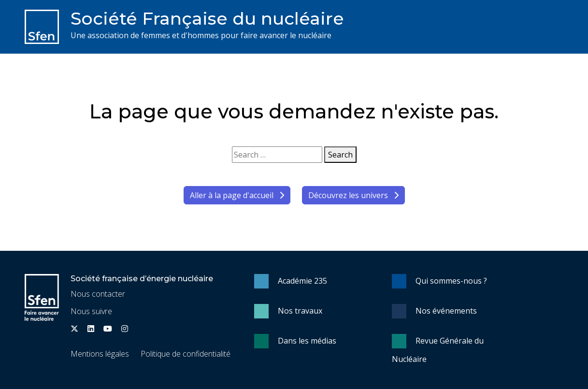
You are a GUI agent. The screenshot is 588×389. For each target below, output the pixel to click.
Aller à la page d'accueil (237, 195)
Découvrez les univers (353, 195)
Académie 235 (302, 281)
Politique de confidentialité (186, 354)
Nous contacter (98, 294)
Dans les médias (307, 341)
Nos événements (446, 311)
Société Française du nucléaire (207, 18)
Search (340, 155)
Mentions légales (100, 354)
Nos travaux (300, 311)
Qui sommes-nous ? (451, 281)
